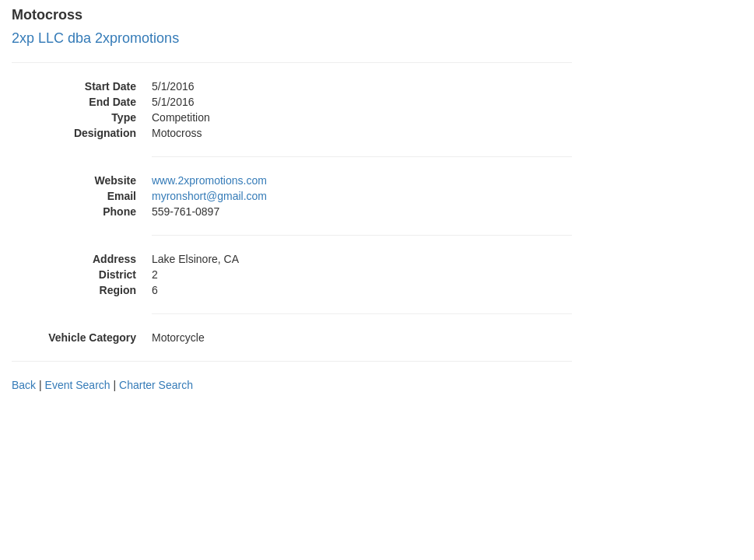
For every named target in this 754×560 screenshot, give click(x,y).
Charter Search (156, 385)
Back (24, 385)
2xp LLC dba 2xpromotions (95, 38)
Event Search (78, 385)
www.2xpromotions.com (209, 180)
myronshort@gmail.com (209, 196)
